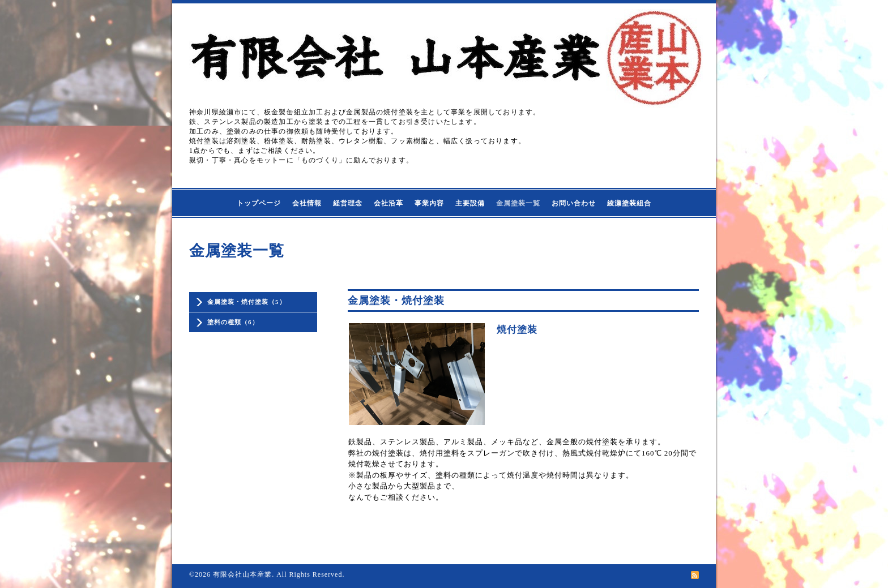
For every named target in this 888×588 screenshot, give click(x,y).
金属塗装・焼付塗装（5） (247, 302)
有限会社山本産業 (242, 574)
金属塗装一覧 (518, 203)
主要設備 (470, 203)
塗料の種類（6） (233, 322)
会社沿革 (388, 203)
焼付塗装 (517, 330)
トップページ (259, 203)
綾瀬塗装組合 (629, 203)
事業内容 (429, 203)
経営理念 (348, 203)
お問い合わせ (574, 203)
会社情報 (307, 203)
